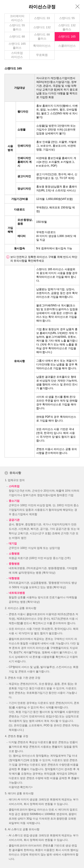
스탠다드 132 (42, 27)
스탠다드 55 (67, 18)
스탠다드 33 (42, 18)
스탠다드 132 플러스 (67, 27)
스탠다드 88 (17, 36)
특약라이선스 (42, 46)
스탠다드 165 (67, 36)
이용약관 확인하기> (21, 787)
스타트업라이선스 (17, 55)
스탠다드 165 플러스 (17, 46)
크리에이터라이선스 (17, 18)
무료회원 (42, 55)
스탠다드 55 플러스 (17, 27)
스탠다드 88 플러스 (42, 36)
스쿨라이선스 (67, 46)
